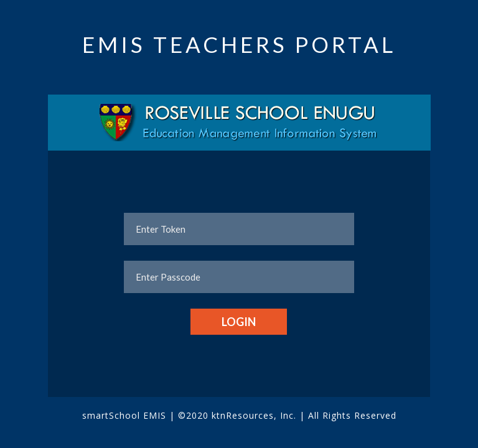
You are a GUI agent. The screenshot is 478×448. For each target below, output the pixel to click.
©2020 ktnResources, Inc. (239, 415)
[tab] (239, 123)
